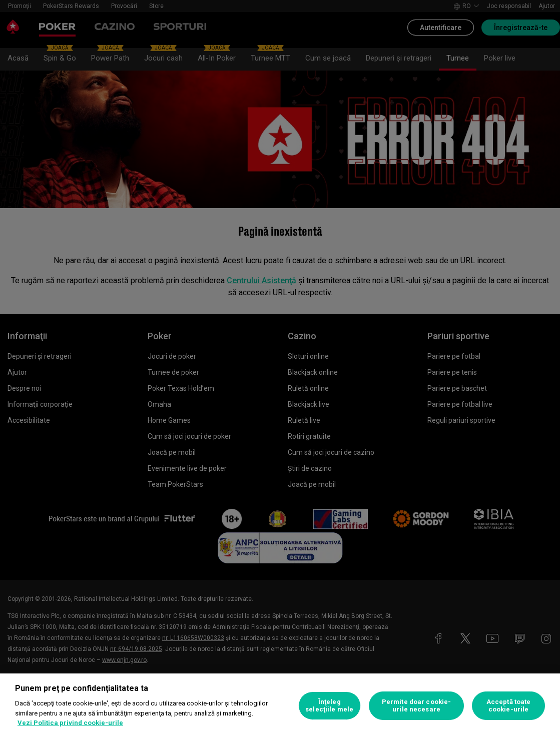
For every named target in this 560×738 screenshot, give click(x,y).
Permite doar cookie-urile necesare (417, 706)
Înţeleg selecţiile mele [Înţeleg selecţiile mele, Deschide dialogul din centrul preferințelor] (329, 706)
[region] (280, 706)
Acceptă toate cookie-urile (509, 706)
